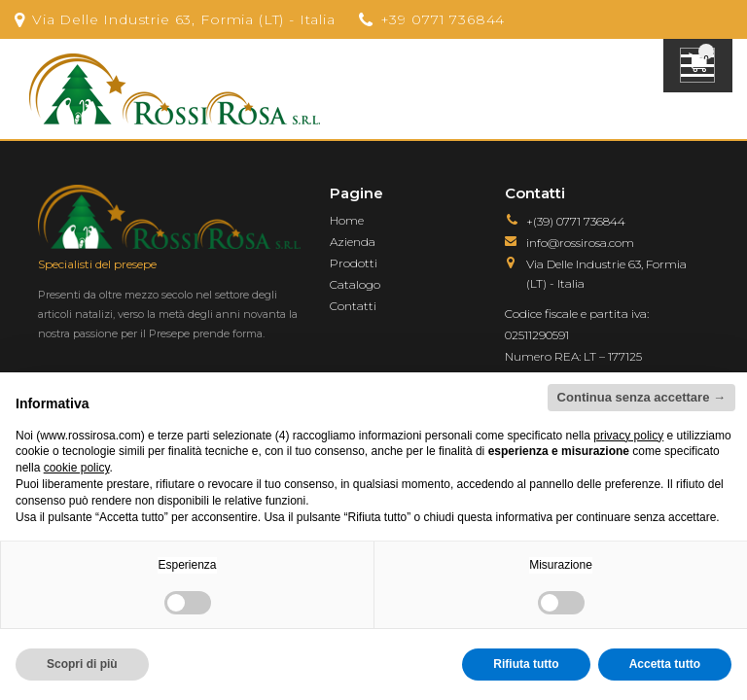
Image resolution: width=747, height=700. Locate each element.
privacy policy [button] (628, 436)
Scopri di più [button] (82, 664)
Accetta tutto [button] (665, 664)
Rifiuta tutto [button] (526, 664)
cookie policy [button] (77, 468)
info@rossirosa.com (580, 243)
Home (347, 220)
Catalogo (355, 284)
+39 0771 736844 (443, 19)
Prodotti (354, 263)
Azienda (353, 242)
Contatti (353, 306)
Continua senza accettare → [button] (641, 397)
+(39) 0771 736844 (576, 221)
